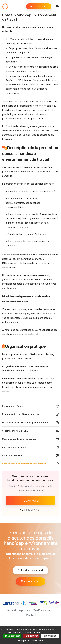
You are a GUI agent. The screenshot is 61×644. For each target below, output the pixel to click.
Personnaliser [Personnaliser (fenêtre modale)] (50, 636)
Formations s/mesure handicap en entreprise (25, 422)
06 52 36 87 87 (32, 510)
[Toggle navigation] (57, 6)
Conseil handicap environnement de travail (24, 464)
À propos (25, 610)
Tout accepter (12, 636)
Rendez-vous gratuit (31, 570)
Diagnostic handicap (13, 455)
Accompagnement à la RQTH (17, 431)
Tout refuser (31, 636)
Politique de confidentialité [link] (30, 640)
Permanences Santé (12, 406)
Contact (31, 615)
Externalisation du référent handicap (21, 414)
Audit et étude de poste (14, 447)
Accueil (12, 610)
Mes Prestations (43, 610)
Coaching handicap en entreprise (19, 439)
